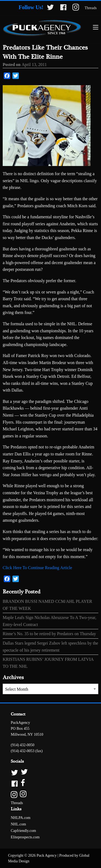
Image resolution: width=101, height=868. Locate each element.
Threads (91, 8)
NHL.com (18, 824)
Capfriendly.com (23, 831)
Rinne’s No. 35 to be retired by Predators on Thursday (49, 634)
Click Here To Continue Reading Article (37, 568)
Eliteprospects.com (25, 837)
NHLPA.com (21, 818)
